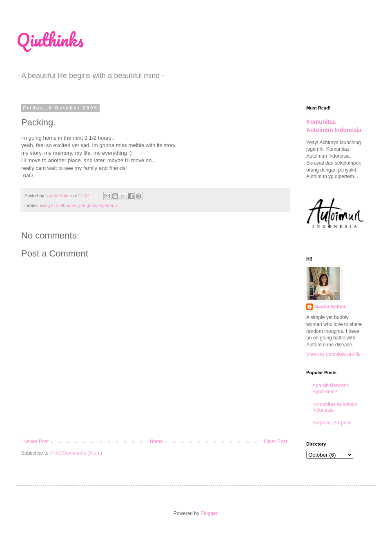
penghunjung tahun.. (99, 205)
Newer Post (36, 442)
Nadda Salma (330, 307)
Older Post (275, 442)
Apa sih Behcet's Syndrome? (331, 388)
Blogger (209, 513)
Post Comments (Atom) (77, 453)
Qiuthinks (50, 40)
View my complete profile (333, 354)
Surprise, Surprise (332, 423)
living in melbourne (58, 205)
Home (156, 442)
